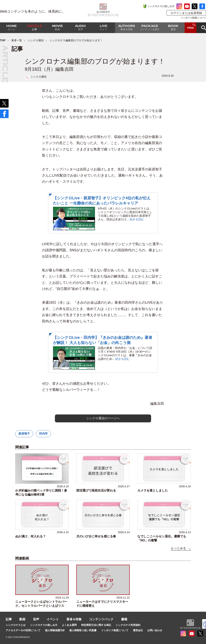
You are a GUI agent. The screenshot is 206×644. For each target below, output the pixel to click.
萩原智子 (24, 434)
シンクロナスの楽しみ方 (161, 6)
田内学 (43, 434)
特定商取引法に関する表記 (96, 625)
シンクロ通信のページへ (103, 418)
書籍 (124, 619)
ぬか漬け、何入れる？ (31, 536)
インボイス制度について (193, 18)
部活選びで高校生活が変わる (96, 490)
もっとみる (178, 548)
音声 (36, 619)
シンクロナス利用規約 (128, 625)
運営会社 (138, 630)
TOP (3, 40)
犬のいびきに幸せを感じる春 (96, 536)
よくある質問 (69, 625)
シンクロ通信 (36, 40)
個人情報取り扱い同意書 (83, 630)
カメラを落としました (153, 490)
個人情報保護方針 (55, 630)
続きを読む (137, 219)
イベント (53, 619)
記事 (9, 619)
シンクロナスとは (16, 625)
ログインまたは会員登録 (186, 13)
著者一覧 (17, 40)
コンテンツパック (101, 619)
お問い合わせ (155, 630)
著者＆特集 (74, 619)
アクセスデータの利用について (23, 630)
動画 (22, 619)
